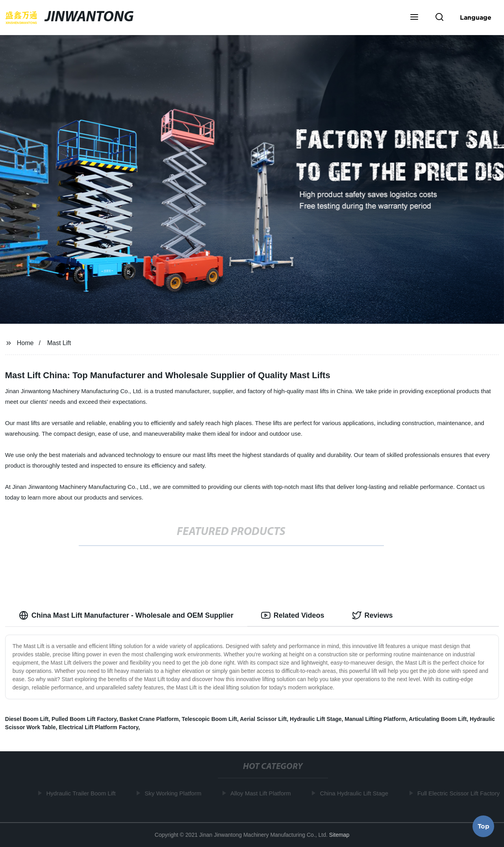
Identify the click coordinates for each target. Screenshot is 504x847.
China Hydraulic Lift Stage (355, 793)
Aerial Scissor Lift (263, 719)
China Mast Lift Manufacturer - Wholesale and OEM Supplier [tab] (126, 615)
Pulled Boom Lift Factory (84, 719)
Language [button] (476, 17)
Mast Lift (59, 343)
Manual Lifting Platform (375, 719)
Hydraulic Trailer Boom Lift (82, 793)
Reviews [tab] (372, 615)
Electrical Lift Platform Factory (98, 727)
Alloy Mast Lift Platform (261, 793)
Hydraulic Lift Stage (316, 719)
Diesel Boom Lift (27, 719)
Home (25, 343)
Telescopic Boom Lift (209, 719)
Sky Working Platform (174, 793)
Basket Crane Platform (149, 719)
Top (484, 826)
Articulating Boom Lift (438, 719)
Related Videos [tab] (293, 615)
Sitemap (339, 835)
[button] (414, 18)
